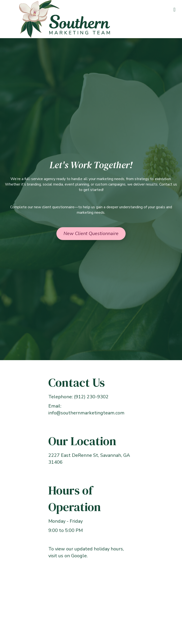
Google (79, 556)
